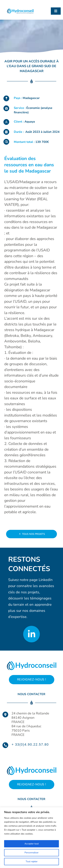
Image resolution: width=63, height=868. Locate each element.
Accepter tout (32, 844)
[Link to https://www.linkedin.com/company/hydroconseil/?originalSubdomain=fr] (31, 634)
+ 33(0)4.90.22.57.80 (30, 744)
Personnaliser (31, 853)
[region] (31, 838)
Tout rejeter (32, 861)
